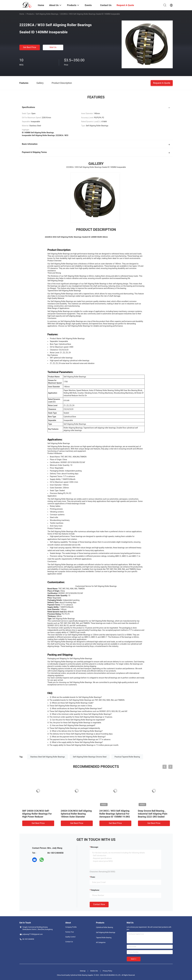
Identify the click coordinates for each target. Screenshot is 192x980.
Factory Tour (70, 932)
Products (30, 14)
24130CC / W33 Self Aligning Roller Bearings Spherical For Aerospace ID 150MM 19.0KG (115, 814)
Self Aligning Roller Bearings (47, 14)
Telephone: (95, 890)
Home (22, 14)
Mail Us (53, 47)
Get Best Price (30, 47)
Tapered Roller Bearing (104, 938)
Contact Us (69, 942)
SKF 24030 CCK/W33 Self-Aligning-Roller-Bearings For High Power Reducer (37, 814)
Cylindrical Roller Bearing (105, 927)
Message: (95, 847)
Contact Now (99, 904)
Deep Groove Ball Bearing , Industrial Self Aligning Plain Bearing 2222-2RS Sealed (153, 814)
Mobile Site (94, 971)
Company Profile (71, 927)
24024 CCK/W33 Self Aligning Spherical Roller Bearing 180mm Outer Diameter (76, 814)
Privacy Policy (107, 971)
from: (93, 877)
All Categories (101, 942)
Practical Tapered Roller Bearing (127, 757)
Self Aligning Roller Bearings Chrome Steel (90, 757)
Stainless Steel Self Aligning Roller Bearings (48, 757)
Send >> (134, 959)
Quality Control (70, 937)
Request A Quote (162, 83)
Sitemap (83, 971)
